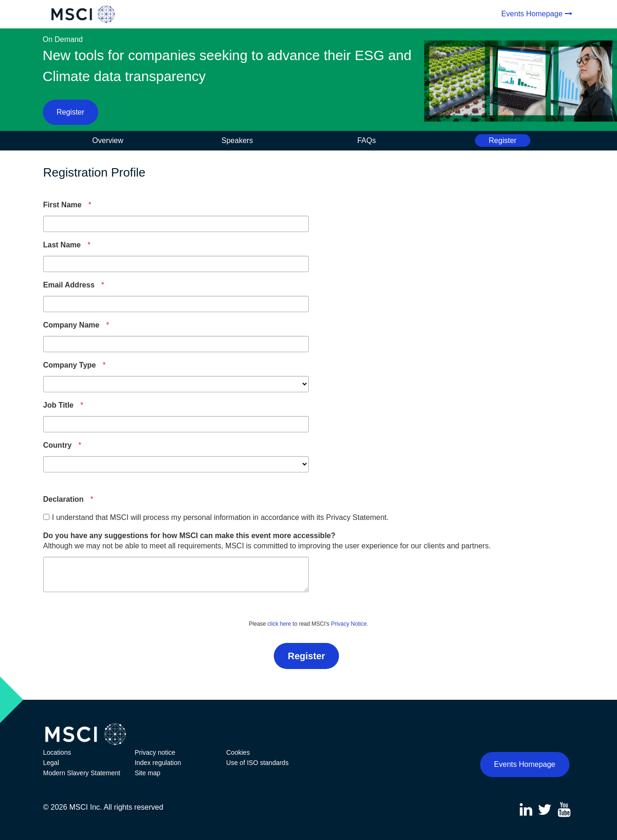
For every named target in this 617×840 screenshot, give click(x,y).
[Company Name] (71, 325)
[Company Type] (70, 365)
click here (279, 624)
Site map (147, 773)
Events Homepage (532, 14)
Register (71, 112)
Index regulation (158, 763)
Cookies (238, 752)
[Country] (58, 445)
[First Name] (63, 205)
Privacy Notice (349, 624)
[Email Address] (69, 285)
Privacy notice (155, 752)
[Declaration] (64, 499)
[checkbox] (46, 517)
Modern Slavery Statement (82, 773)
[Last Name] (62, 245)
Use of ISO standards (258, 763)
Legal (51, 763)
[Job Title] (59, 405)
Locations (57, 752)
